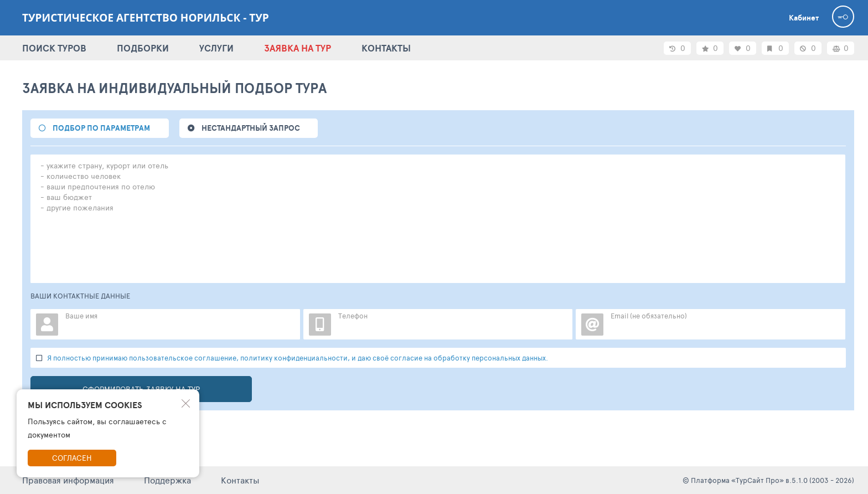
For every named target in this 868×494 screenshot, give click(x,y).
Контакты (240, 480)
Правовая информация (68, 480)
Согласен (72, 458)
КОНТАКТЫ (386, 48)
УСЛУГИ (216, 48)
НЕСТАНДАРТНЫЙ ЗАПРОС (251, 128)
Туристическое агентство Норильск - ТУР (146, 18)
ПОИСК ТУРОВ (54, 48)
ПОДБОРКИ (143, 48)
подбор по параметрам (101, 128)
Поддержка (167, 480)
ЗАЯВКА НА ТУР (298, 48)
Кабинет (804, 18)
